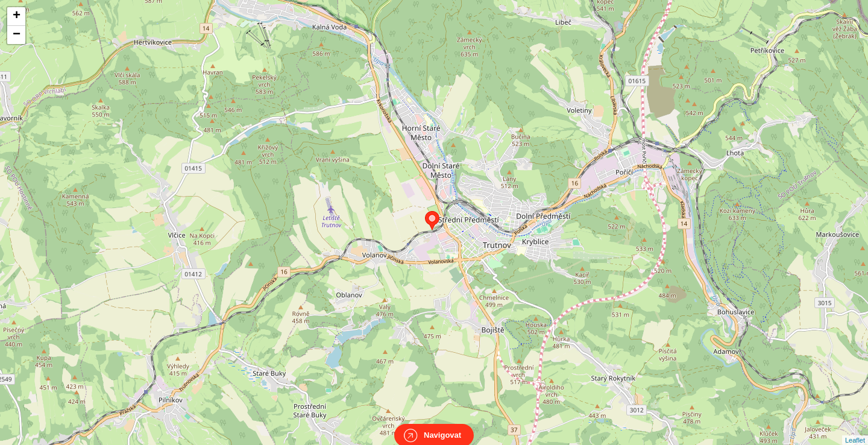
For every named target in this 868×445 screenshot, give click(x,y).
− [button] (17, 35)
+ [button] (17, 16)
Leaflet (855, 429)
